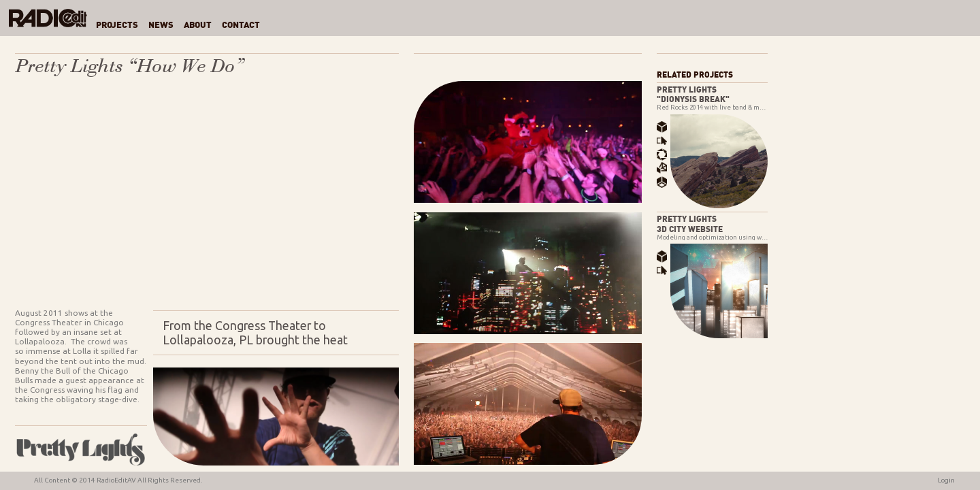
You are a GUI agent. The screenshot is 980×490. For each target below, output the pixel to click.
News (161, 26)
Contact (241, 26)
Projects (117, 26)
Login (946, 480)
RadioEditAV (116, 480)
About (198, 26)
